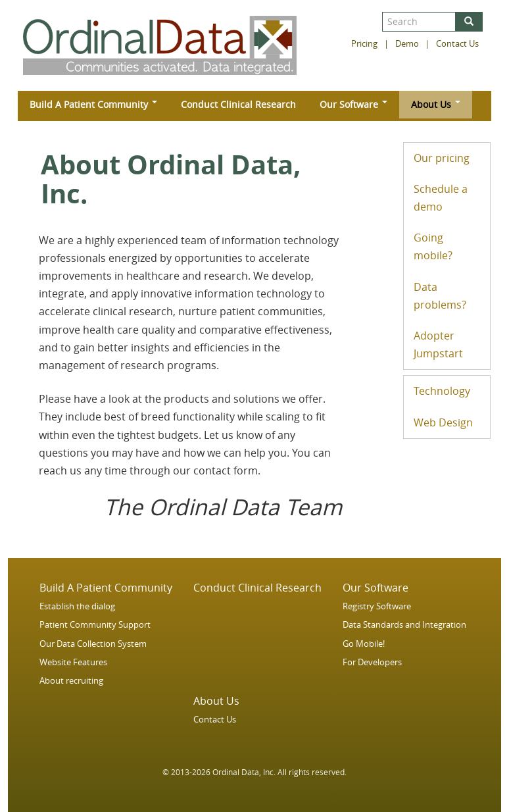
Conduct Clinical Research (238, 104)
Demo (407, 44)
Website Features (73, 662)
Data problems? (440, 296)
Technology (442, 391)
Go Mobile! (364, 644)
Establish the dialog (77, 606)
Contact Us (457, 44)
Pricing (364, 44)
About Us (436, 104)
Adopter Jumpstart (438, 344)
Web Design (443, 422)
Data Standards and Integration (404, 625)
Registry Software (377, 606)
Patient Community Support (95, 625)
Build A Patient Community (93, 104)
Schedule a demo (441, 198)
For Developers (372, 662)
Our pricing (442, 158)
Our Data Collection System (93, 644)
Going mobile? (433, 246)
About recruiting (71, 681)
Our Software (353, 104)
